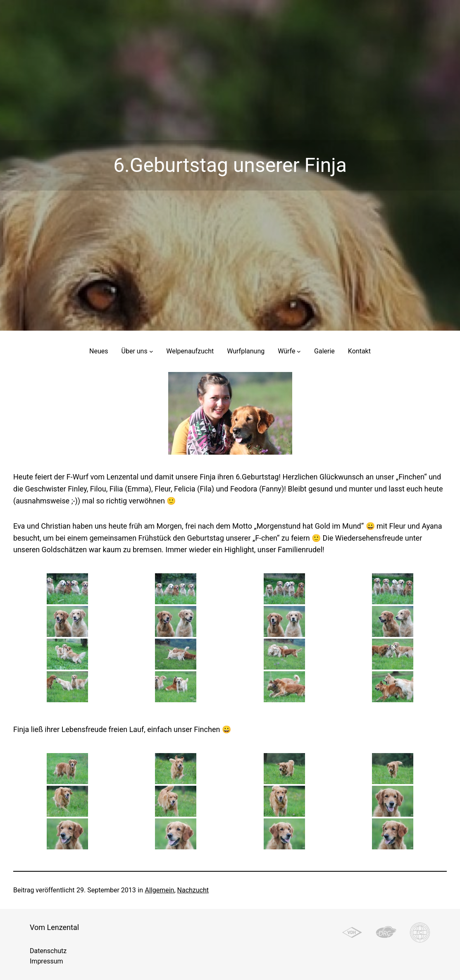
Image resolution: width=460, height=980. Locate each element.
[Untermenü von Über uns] (151, 351)
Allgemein (159, 890)
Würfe (286, 351)
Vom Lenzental (54, 927)
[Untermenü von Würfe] (299, 351)
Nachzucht (193, 890)
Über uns (135, 351)
